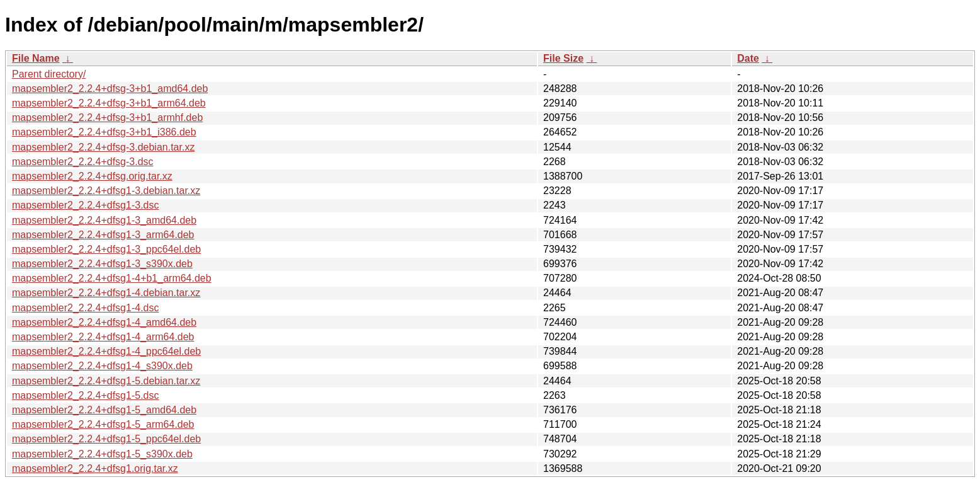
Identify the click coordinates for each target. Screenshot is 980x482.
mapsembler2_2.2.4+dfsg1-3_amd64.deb (104, 220)
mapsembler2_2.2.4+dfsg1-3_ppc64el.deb (106, 249)
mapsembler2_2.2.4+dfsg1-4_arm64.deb (103, 337)
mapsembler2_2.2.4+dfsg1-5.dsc (85, 395)
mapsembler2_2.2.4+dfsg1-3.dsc (85, 205)
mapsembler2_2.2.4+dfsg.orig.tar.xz (92, 176)
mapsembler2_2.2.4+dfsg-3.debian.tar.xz (103, 147)
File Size (563, 58)
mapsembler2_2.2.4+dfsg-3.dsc (83, 162)
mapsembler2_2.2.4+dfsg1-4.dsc (85, 308)
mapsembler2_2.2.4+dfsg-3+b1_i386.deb (104, 132)
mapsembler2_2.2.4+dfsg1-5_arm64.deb (103, 424)
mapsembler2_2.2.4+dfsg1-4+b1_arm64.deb (112, 278)
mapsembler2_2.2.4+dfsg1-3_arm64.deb (103, 235)
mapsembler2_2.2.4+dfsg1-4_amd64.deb (104, 322)
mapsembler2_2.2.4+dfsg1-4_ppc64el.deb (106, 351)
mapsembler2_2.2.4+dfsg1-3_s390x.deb (102, 264)
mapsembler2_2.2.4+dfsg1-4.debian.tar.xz (106, 293)
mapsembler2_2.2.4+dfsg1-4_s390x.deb (102, 366)
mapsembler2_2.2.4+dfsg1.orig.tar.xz (95, 468)
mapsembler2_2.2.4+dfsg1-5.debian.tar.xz (106, 381)
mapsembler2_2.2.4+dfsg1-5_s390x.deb (102, 454)
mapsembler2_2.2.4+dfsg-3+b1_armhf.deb (107, 118)
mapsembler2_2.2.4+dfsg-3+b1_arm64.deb (109, 103)
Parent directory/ (49, 74)
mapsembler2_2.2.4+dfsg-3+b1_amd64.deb (110, 89)
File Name (36, 58)
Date (748, 58)
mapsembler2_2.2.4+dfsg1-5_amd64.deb (104, 410)
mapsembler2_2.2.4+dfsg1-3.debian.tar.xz (106, 191)
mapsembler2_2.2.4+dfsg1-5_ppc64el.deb (106, 439)
